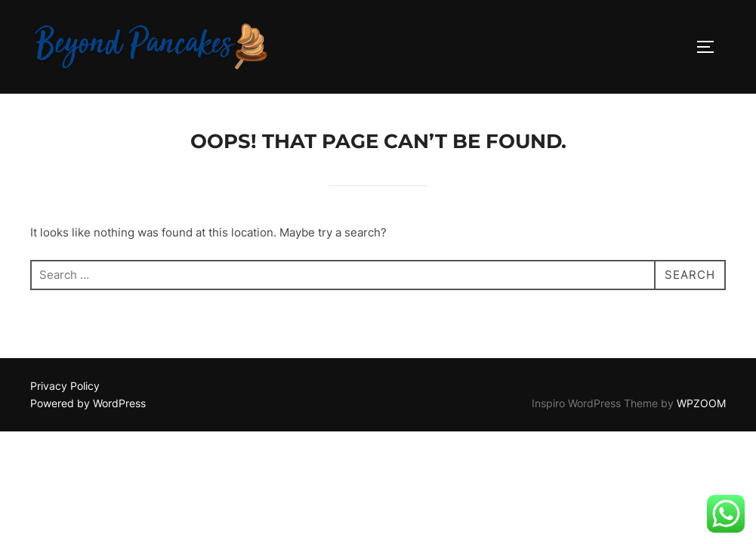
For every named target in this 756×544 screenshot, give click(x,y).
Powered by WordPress (88, 403)
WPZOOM (701, 403)
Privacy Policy (65, 386)
